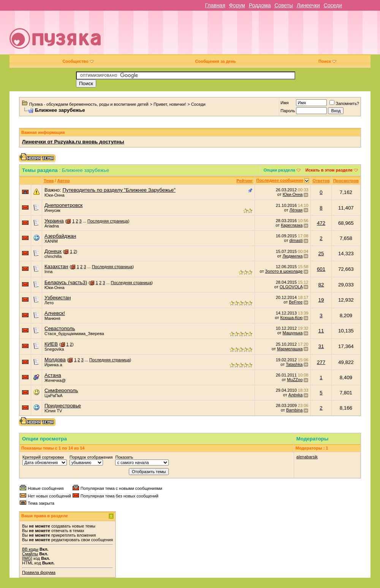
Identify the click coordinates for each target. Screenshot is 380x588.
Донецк (53, 251)
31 (321, 346)
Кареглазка (292, 225)
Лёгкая (296, 210)
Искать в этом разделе (329, 170)
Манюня (52, 318)
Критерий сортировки (43, 457)
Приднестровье (63, 406)
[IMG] (27, 558)
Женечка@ (55, 380)
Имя (284, 103)
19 (321, 300)
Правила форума (39, 572)
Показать (124, 457)
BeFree (296, 302)
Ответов (321, 181)
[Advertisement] (264, 35)
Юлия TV (53, 411)
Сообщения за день (215, 61)
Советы (284, 5)
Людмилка (292, 256)
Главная (215, 5)
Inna (48, 272)
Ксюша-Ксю (291, 318)
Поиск (327, 61)
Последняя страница (108, 221)
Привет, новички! (170, 104)
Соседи (333, 5)
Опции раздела (279, 170)
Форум (237, 5)
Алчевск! (55, 313)
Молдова (55, 360)
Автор (63, 181)
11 (321, 331)
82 (321, 285)
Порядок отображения (91, 457)
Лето (49, 303)
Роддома (260, 5)
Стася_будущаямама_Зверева (74, 334)
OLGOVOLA (291, 287)
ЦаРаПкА (54, 396)
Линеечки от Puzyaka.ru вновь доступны (73, 142)
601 (321, 269)
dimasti (296, 240)
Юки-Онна (55, 195)
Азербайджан (60, 236)
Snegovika (54, 349)
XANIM (51, 241)
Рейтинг (245, 181)
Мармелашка (290, 349)
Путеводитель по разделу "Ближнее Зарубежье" (119, 190)
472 (321, 223)
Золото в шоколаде (284, 271)
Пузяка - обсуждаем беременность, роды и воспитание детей (89, 104)
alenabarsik (307, 457)
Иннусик (52, 210)
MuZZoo (295, 380)
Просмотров (346, 181)
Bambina (294, 410)
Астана (53, 375)
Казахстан (56, 266)
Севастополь (60, 328)
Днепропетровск (63, 205)
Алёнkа (296, 395)
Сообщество (78, 61)
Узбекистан (58, 298)
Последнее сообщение (280, 180)
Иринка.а (53, 365)
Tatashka (294, 364)
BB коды (30, 549)
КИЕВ (51, 344)
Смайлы (30, 554)
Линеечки (308, 5)
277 (321, 362)
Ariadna (52, 226)
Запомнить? (344, 103)
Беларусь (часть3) (66, 282)
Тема (49, 181)
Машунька (293, 333)
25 (321, 253)
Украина (54, 221)
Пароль (288, 111)
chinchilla (53, 256)
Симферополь (61, 390)
